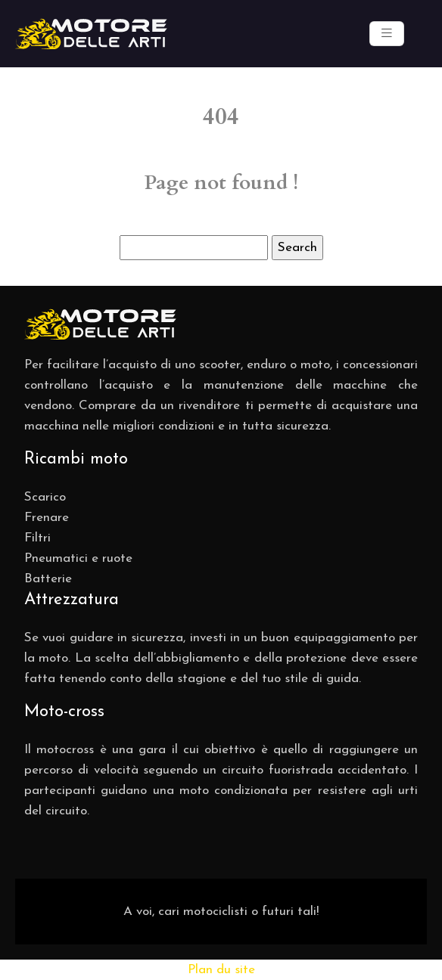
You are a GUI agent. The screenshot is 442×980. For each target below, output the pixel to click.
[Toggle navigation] (387, 34)
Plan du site (221, 970)
